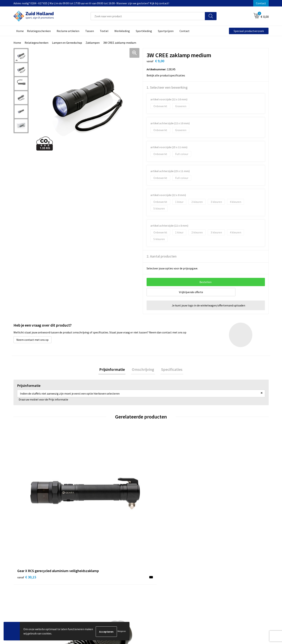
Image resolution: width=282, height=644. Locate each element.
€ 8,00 (89, 498)
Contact (261, 3)
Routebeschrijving (124, 577)
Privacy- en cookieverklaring (225, 566)
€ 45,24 (154, 504)
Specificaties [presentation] (170, 370)
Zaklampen (93, 43)
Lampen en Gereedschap (67, 43)
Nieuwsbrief (120, 566)
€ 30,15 (27, 504)
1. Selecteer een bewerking (167, 87)
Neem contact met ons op (32, 340)
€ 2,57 (217, 498)
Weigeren (122, 632)
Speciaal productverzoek (249, 31)
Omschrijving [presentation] (143, 370)
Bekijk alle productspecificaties (167, 75)
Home (17, 43)
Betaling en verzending (127, 571)
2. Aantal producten (162, 256)
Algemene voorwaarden (222, 560)
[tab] (114, 370)
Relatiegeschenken (37, 43)
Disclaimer (214, 571)
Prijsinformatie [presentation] (114, 370)
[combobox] (148, 16)
